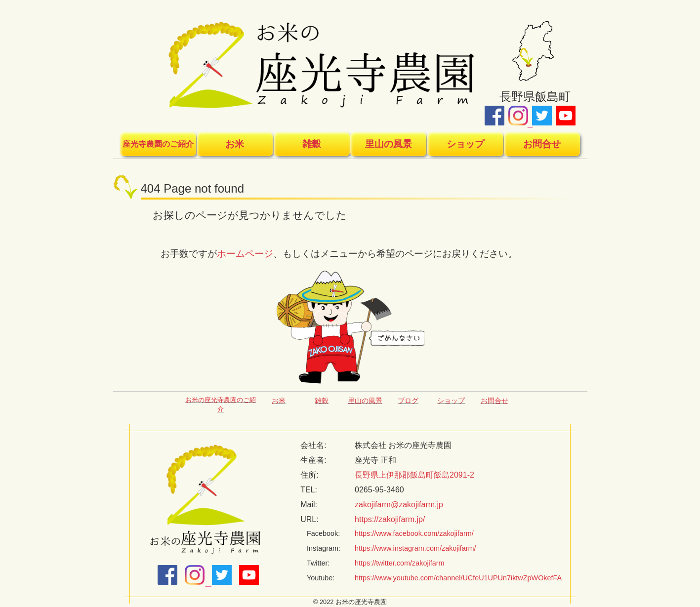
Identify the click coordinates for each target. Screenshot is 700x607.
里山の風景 (389, 144)
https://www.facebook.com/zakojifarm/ (414, 533)
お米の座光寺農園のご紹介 (221, 405)
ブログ (408, 401)
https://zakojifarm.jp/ (390, 519)
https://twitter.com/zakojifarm (400, 563)
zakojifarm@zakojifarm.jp (399, 505)
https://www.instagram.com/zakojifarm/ (415, 548)
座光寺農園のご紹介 (158, 144)
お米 (235, 144)
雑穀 (312, 144)
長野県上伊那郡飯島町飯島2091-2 (414, 475)
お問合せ (542, 144)
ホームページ (245, 254)
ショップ (465, 144)
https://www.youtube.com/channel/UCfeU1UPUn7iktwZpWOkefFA (458, 578)
